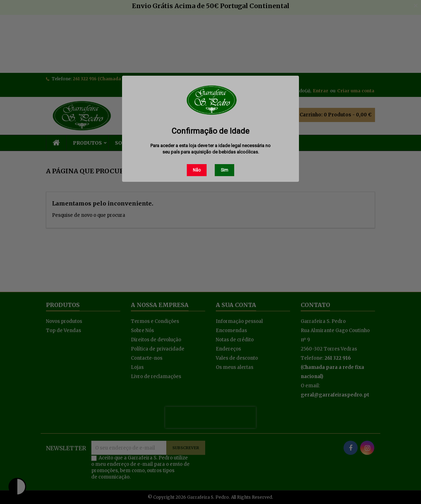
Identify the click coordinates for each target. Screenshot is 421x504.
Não (197, 170)
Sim (224, 170)
